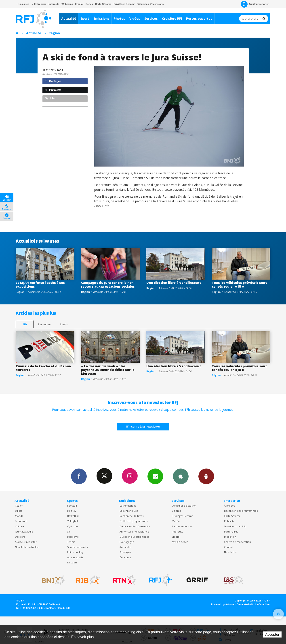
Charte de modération (238, 542)
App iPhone (181, 476)
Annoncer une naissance (134, 532)
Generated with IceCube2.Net (254, 604)
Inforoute (54, 4)
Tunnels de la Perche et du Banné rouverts (43, 368)
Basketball (73, 516)
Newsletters (155, 476)
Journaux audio (24, 532)
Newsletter (231, 552)
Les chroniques (129, 511)
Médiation (230, 537)
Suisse (19, 511)
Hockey (72, 511)
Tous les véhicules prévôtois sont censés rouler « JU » (239, 285)
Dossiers (20, 537)
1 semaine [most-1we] (44, 324)
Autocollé (125, 547)
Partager (53, 81)
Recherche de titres (131, 516)
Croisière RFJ (172, 18)
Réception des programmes (241, 511)
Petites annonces (182, 526)
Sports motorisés (77, 547)
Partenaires (231, 532)
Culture (19, 526)
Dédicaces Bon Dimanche (135, 526)
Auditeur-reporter (255, 4)
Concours (125, 557)
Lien (51, 98)
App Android (206, 476)
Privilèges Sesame (183, 516)
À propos (229, 506)
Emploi (79, 4)
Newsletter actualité (27, 547)
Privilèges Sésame (124, 4)
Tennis (71, 542)
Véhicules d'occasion (184, 506)
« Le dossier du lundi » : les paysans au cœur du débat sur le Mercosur (108, 370)
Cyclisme (73, 526)
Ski (69, 532)
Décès (89, 4)
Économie (21, 521)
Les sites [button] (23, 4)
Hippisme (73, 537)
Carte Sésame (103, 4)
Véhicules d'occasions (151, 4)
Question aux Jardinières (134, 537)
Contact (229, 547)
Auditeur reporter (26, 542)
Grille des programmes (134, 521)
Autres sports (75, 557)
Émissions (101, 18)
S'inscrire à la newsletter (143, 427)
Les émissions (128, 506)
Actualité (69, 18)
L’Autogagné (127, 542)
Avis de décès (180, 542)
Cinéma (176, 511)
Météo (176, 521)
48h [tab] (25, 324)
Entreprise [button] (39, 4)
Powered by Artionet (223, 604)
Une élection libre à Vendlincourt (174, 283)
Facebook (79, 476)
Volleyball (73, 521)
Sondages (125, 552)
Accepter (272, 634)
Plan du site (63, 608)
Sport (85, 18)
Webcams (67, 4)
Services (151, 18)
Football (72, 506)
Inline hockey (75, 552)
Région (54, 33)
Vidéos (135, 18)
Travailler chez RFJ (235, 526)
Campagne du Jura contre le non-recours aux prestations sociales (108, 285)
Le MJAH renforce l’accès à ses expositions (40, 285)
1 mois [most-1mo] (64, 324)
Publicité (229, 521)
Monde (19, 516)
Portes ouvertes (199, 18)
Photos (119, 18)
